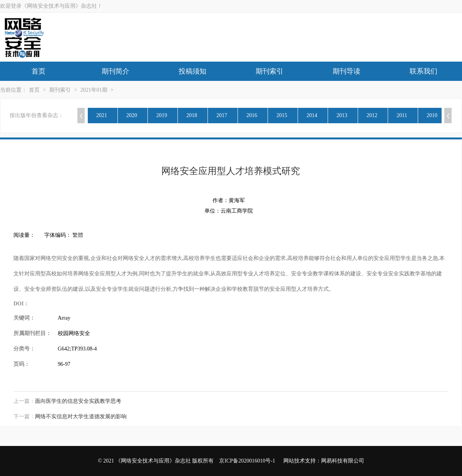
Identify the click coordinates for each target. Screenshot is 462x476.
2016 (252, 115)
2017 (222, 115)
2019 (162, 115)
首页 (38, 71)
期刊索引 (269, 71)
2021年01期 (94, 90)
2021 (102, 115)
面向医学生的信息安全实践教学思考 (78, 401)
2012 (372, 115)
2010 (432, 115)
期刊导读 (346, 71)
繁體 (78, 235)
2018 (192, 115)
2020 (132, 115)
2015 (282, 115)
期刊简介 (115, 71)
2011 (402, 115)
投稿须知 (192, 71)
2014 (312, 115)
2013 (342, 115)
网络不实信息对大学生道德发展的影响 (81, 416)
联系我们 (423, 71)
